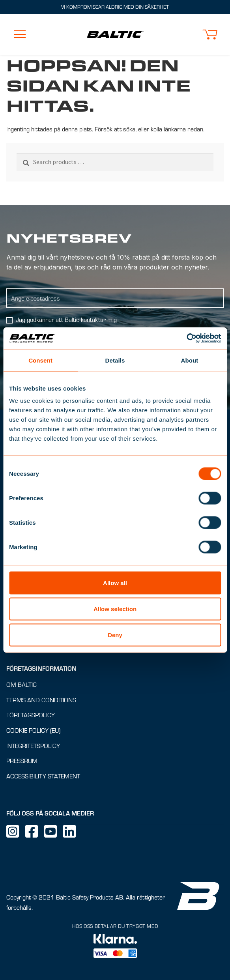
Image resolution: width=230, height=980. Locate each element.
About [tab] (190, 360)
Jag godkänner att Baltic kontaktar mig (66, 319)
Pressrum (22, 761)
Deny (115, 635)
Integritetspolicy (33, 745)
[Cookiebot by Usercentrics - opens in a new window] (186, 339)
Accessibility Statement (43, 776)
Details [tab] (115, 360)
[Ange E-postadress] (115, 298)
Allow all (115, 583)
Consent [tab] (40, 360)
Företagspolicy (31, 715)
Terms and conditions (41, 700)
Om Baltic (22, 684)
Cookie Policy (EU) (33, 730)
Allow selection (115, 609)
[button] (210, 35)
